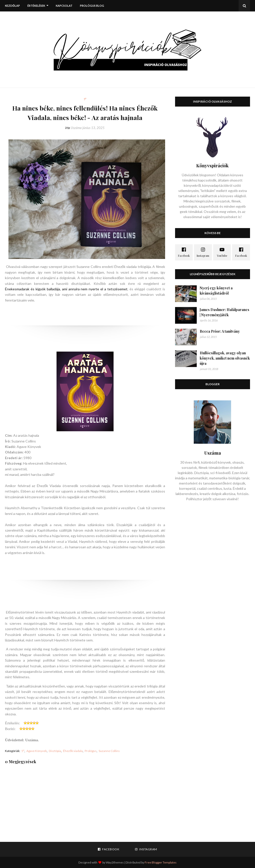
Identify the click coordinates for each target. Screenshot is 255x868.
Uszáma (76, 128)
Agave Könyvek (37, 751)
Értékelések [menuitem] (36, 6)
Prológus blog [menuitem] (92, 6)
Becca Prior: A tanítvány (220, 331)
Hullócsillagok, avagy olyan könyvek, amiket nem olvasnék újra (225, 358)
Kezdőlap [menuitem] (12, 6)
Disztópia (55, 751)
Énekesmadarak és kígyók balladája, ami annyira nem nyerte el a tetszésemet (66, 289)
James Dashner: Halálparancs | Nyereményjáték (224, 312)
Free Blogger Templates (161, 862)
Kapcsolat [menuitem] (64, 6)
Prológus (91, 751)
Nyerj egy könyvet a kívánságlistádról (216, 291)
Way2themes (115, 862)
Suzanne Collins (109, 751)
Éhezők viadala (73, 751)
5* (23, 751)
